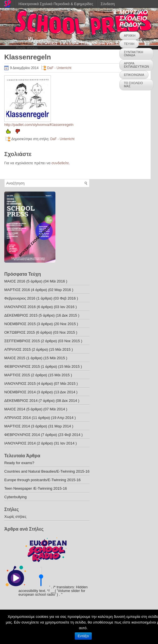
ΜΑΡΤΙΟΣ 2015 (17, 375)
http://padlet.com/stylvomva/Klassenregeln (39, 125)
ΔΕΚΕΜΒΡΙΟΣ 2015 (21, 315)
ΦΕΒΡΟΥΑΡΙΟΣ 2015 (22, 366)
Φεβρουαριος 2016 (20, 298)
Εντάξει (83, 636)
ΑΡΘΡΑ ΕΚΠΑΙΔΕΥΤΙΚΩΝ (136, 65)
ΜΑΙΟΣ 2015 (15, 358)
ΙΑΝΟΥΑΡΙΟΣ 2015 (20, 384)
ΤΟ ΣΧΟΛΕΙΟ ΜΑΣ (133, 85)
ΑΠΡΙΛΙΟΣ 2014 (17, 418)
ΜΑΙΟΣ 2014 (15, 409)
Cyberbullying (15, 497)
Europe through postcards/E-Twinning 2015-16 (42, 480)
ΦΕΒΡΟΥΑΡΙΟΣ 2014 (22, 435)
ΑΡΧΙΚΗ (130, 36)
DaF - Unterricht (59, 68)
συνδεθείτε (60, 163)
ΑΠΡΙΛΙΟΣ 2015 (17, 349)
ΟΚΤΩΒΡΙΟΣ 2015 (20, 332)
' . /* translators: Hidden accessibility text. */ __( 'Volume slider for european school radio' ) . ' (53, 591)
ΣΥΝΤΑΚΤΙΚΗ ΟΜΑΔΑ (134, 54)
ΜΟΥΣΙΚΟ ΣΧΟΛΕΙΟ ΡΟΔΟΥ (134, 18)
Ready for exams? (19, 463)
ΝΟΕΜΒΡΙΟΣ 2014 (20, 392)
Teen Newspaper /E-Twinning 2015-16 (36, 488)
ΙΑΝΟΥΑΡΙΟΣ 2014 (20, 443)
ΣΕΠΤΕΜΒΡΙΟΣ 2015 (22, 341)
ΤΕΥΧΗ (129, 44)
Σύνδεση (108, 4)
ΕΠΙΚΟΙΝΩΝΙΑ (134, 75)
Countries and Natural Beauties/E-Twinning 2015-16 (47, 471)
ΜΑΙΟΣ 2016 (15, 281)
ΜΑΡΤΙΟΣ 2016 (17, 290)
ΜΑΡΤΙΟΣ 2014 (17, 426)
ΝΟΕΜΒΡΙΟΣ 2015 (20, 324)
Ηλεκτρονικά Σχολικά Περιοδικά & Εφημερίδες (56, 4)
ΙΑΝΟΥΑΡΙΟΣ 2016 (20, 307)
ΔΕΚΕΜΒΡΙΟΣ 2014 (21, 401)
